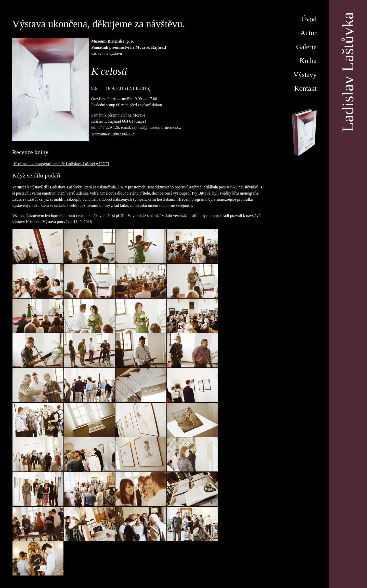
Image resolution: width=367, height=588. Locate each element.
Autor (309, 33)
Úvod (309, 19)
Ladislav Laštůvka (348, 72)
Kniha (308, 61)
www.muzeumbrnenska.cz (113, 133)
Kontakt (305, 88)
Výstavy (305, 75)
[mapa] (140, 121)
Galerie (306, 47)
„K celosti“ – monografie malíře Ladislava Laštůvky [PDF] (61, 164)
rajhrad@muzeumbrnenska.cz (156, 127)
